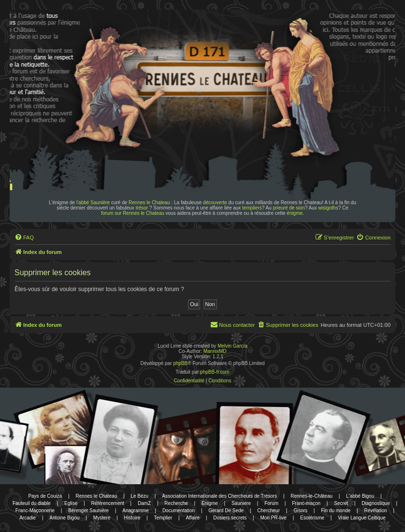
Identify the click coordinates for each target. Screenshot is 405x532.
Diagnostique (376, 503)
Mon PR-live (273, 518)
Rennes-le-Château (311, 496)
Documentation (179, 511)
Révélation (376, 511)
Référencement (107, 503)
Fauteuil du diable (32, 503)
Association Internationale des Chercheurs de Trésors (219, 496)
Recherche (176, 503)
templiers (252, 208)
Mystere (102, 518)
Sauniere (241, 503)
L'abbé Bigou (360, 496)
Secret (341, 503)
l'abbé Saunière (93, 203)
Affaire (193, 518)
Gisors (300, 511)
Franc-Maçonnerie (35, 511)
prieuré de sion (289, 208)
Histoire (132, 518)
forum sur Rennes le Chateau (133, 213)
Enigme (210, 503)
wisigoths (328, 208)
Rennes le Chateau (149, 203)
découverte (215, 203)
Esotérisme (312, 518)
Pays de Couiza (45, 496)
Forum (271, 503)
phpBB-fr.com (215, 372)
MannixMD (215, 351)
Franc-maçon (306, 503)
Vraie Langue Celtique (362, 518)
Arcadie (28, 518)
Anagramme (135, 511)
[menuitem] (24, 238)
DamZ (144, 503)
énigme (295, 213)
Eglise (71, 503)
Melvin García (232, 346)
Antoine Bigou (64, 518)
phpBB (180, 363)
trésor (142, 208)
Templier (163, 518)
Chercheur (268, 511)
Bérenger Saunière (88, 511)
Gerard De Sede (226, 511)
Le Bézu (139, 496)
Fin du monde (336, 511)
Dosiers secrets (230, 518)
